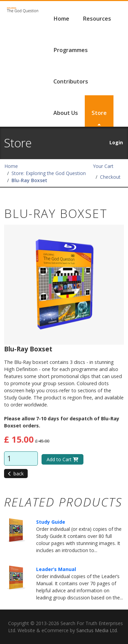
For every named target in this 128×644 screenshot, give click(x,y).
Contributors (71, 81)
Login (116, 142)
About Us (66, 113)
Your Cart (103, 166)
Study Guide (51, 522)
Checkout (110, 177)
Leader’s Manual (56, 569)
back (16, 474)
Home (61, 19)
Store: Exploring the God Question (49, 173)
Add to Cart (62, 459)
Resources (97, 19)
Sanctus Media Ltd (97, 630)
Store (99, 113)
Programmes (71, 50)
